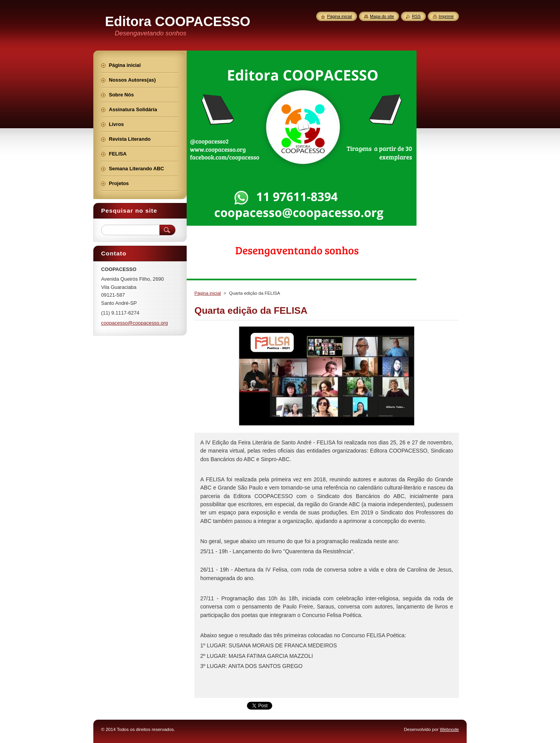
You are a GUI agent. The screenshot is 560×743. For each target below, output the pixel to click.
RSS (416, 16)
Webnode (449, 729)
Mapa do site (382, 16)
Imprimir (446, 16)
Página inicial (208, 293)
